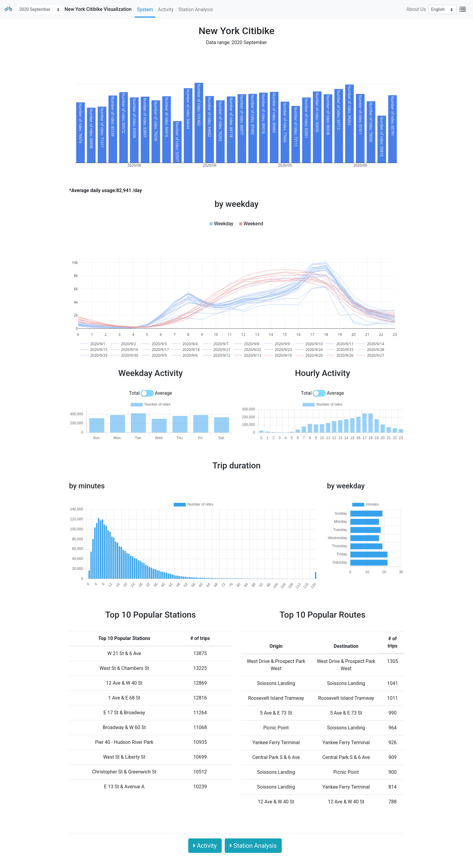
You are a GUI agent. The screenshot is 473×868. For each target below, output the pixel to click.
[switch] (147, 393)
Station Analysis (196, 10)
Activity (166, 10)
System (145, 10)
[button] (221, 224)
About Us (416, 9)
